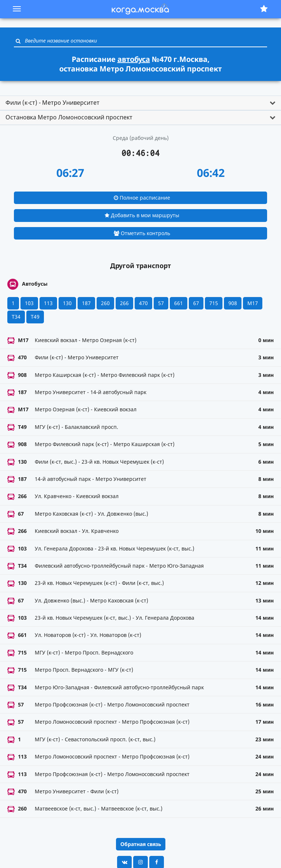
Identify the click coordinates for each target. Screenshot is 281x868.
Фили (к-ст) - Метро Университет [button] (53, 103)
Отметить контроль (142, 233)
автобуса (134, 59)
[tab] (140, 103)
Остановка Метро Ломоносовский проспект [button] (69, 117)
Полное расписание (142, 198)
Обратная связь (141, 844)
